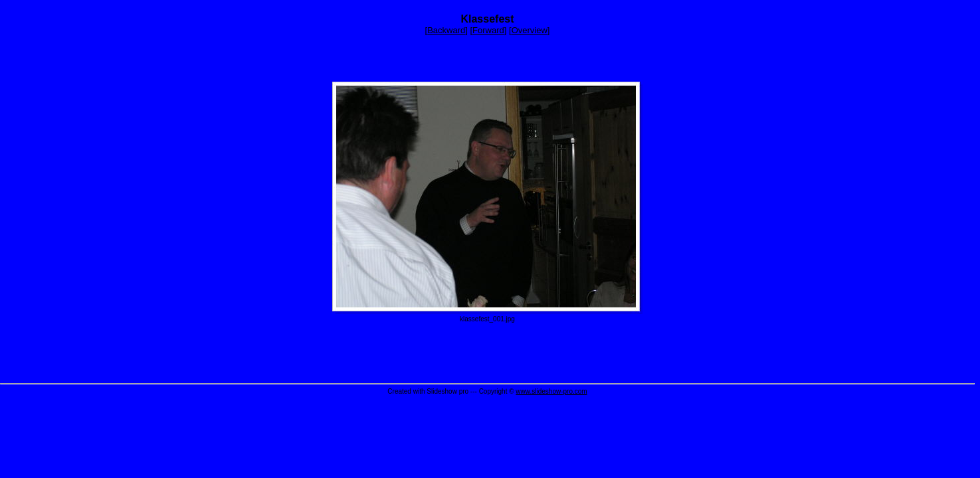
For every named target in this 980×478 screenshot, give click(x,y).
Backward (446, 30)
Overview (530, 30)
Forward (488, 30)
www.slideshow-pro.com (551, 391)
